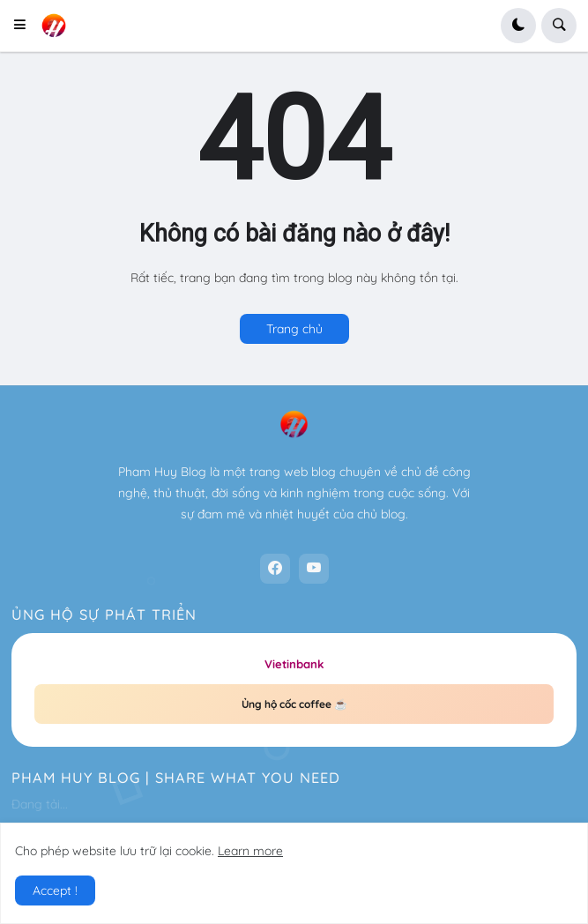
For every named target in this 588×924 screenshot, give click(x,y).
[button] (25, 26)
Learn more (250, 851)
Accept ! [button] (55, 890)
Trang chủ (294, 329)
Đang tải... (40, 804)
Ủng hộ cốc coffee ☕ (294, 704)
